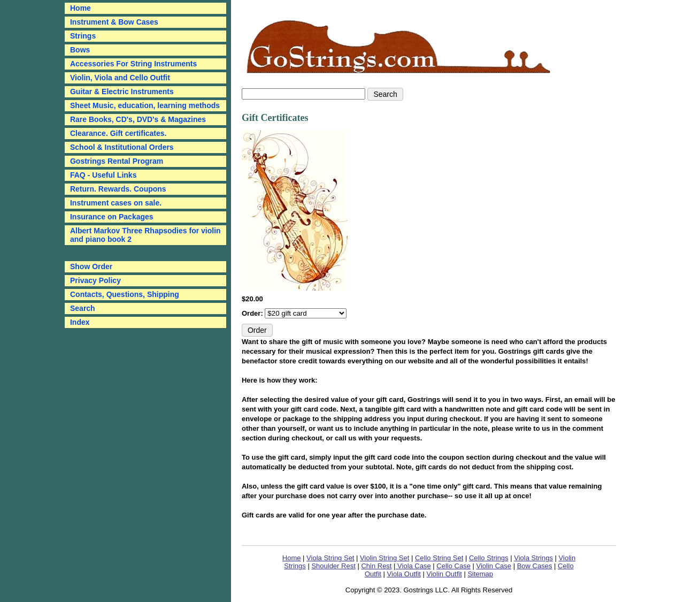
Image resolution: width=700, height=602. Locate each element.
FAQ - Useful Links (103, 175)
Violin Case (494, 566)
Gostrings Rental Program (117, 161)
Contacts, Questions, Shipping (125, 294)
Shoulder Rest (333, 566)
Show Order (91, 266)
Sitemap (480, 574)
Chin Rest (376, 566)
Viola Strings (533, 558)
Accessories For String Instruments (133, 64)
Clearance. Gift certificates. (118, 133)
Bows (80, 50)
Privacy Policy (95, 280)
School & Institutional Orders (122, 147)
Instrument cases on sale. (116, 203)
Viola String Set (330, 558)
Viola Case (413, 566)
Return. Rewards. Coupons (118, 189)
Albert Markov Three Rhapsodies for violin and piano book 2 (145, 235)
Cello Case (453, 566)
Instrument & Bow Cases (114, 22)
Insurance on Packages (112, 217)
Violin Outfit (444, 574)
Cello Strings (489, 558)
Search (83, 308)
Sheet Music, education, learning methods (145, 105)
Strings (83, 36)
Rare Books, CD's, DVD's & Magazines (138, 119)
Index (80, 322)
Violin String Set (384, 558)
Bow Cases (535, 566)
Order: (253, 313)
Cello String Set (439, 558)
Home (292, 558)
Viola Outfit (404, 574)
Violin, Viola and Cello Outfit (120, 78)
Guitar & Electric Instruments (122, 92)
